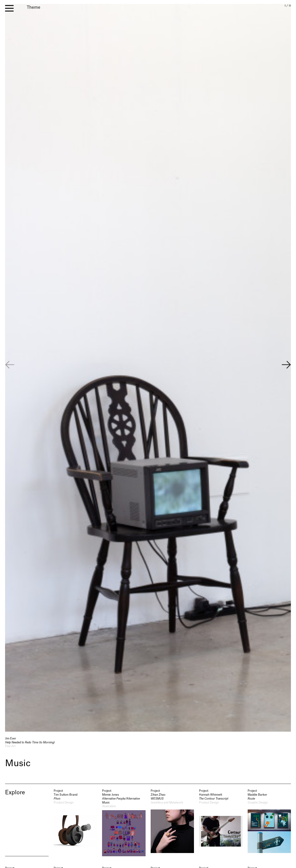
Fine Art (10, 747)
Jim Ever (11, 740)
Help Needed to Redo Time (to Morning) (30, 744)
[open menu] (9, 8)
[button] (286, 367)
